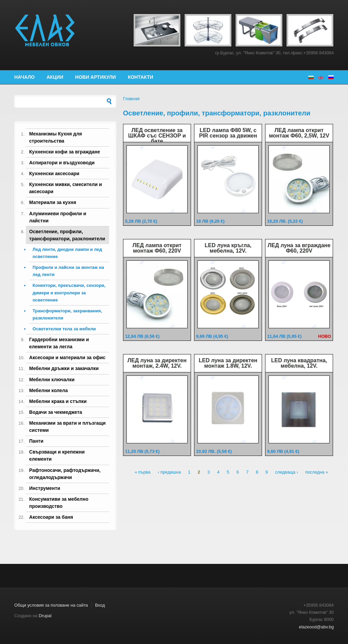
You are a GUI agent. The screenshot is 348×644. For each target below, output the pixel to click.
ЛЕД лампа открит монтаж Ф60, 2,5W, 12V (299, 133)
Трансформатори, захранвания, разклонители (67, 314)
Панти (36, 441)
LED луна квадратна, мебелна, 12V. (299, 363)
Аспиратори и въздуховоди (62, 163)
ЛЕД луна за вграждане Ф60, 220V (299, 248)
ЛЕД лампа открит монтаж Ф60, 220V (157, 248)
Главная (131, 99)
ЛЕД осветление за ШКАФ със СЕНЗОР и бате (157, 136)
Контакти (141, 77)
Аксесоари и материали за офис (67, 357)
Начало (24, 77)
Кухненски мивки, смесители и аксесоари (66, 188)
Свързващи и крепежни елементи (57, 455)
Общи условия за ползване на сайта (51, 605)
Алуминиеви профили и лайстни (58, 217)
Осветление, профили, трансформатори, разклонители (67, 235)
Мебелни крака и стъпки (58, 401)
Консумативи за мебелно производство (59, 503)
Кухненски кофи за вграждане (65, 152)
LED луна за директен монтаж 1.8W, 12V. (228, 363)
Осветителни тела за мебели (64, 329)
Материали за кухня (53, 202)
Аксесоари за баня (51, 517)
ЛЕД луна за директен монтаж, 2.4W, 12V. (157, 363)
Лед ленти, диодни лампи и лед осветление (67, 253)
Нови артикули (95, 77)
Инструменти (45, 488)
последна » (317, 472)
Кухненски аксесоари (54, 173)
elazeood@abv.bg (316, 627)
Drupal (45, 616)
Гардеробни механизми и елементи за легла (59, 343)
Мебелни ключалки (52, 380)
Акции (55, 77)
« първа (143, 472)
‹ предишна (169, 472)
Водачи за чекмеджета (56, 412)
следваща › (287, 472)
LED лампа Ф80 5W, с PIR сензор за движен (228, 133)
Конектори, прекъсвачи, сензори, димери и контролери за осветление (69, 292)
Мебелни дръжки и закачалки (64, 368)
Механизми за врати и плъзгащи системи (67, 427)
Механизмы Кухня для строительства (56, 137)
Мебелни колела (49, 390)
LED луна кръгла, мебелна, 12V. (228, 248)
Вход (100, 605)
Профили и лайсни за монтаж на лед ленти (68, 271)
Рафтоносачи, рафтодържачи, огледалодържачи (65, 474)
